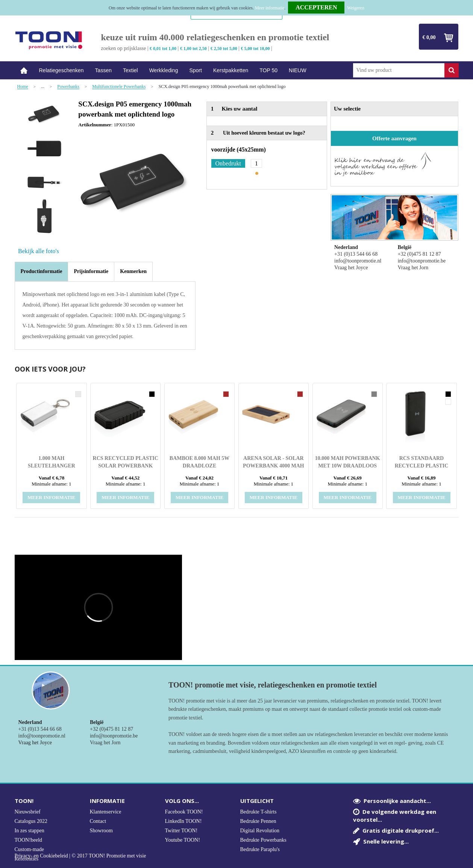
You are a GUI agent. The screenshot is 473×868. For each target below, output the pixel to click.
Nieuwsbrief (28, 812)
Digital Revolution (260, 831)
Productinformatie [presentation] (42, 271)
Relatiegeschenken (61, 70)
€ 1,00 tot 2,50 (193, 49)
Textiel (130, 70)
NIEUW (298, 70)
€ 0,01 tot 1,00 (163, 49)
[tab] (42, 272)
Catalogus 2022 (31, 821)
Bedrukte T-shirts (258, 812)
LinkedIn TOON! (183, 821)
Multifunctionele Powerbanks (119, 87)
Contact (98, 821)
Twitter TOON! (181, 831)
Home (24, 71)
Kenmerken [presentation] (133, 271)
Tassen (103, 70)
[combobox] (399, 70)
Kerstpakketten (231, 70)
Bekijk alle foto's (39, 251)
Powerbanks (68, 87)
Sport (195, 70)
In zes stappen (30, 831)
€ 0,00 (429, 37)
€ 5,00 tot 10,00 (255, 49)
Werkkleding (164, 70)
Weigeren (356, 8)
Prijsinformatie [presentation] (91, 271)
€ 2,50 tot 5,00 (224, 49)
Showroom (101, 831)
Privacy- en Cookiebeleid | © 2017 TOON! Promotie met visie (80, 856)
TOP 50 (268, 70)
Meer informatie (270, 8)
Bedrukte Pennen (258, 821)
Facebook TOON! (184, 812)
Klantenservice (106, 812)
